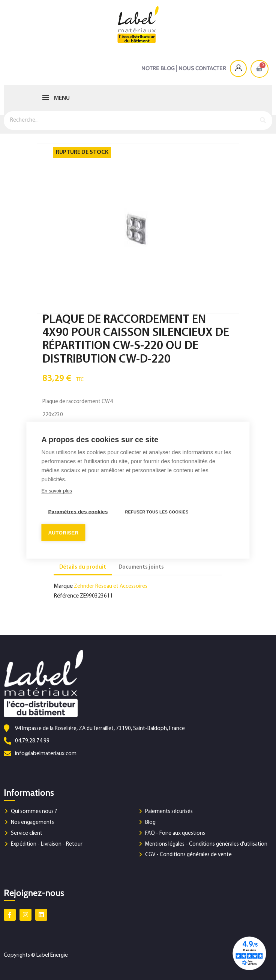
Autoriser (63, 532)
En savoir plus (57, 490)
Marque (63, 586)
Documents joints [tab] (141, 567)
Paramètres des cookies (78, 511)
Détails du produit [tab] (83, 567)
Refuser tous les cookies (157, 512)
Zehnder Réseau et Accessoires (111, 586)
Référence (66, 596)
